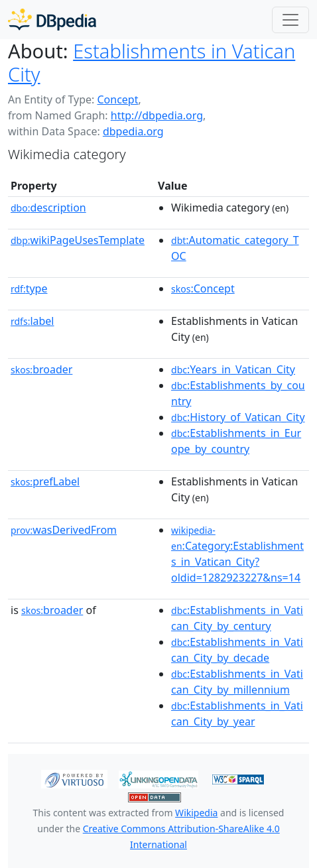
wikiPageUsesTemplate (78, 240)
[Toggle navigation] (290, 20)
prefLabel (45, 481)
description (48, 208)
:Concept (203, 288)
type (29, 288)
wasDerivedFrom (64, 530)
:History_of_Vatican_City (238, 417)
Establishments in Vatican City (152, 63)
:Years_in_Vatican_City (233, 369)
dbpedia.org (133, 131)
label (32, 321)
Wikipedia (196, 813)
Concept (117, 99)
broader (41, 369)
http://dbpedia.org (157, 115)
